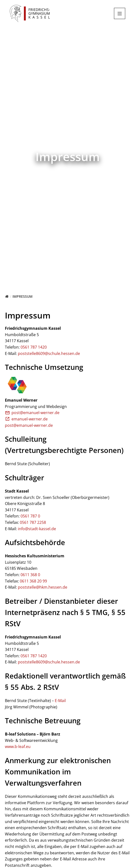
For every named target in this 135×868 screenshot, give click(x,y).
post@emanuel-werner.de (32, 413)
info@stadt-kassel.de (37, 529)
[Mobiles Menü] (120, 13)
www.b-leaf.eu (18, 747)
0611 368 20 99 (33, 581)
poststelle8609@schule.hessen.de (49, 353)
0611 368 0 (30, 575)
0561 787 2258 (33, 522)
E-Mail (60, 701)
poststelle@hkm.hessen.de (43, 587)
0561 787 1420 (34, 347)
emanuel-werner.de (26, 419)
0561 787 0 (30, 516)
